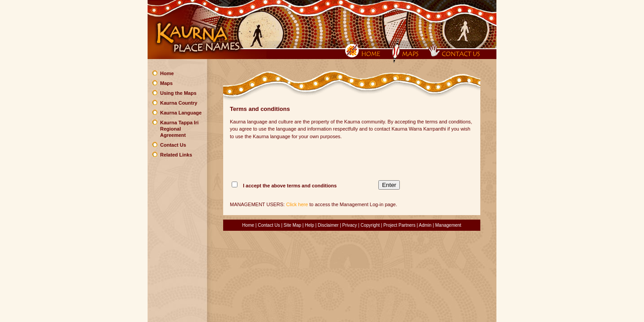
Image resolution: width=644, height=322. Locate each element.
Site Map (292, 225)
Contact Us (173, 145)
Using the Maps (178, 93)
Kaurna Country (179, 103)
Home (167, 73)
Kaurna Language (181, 113)
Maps (166, 83)
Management (448, 225)
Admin (425, 225)
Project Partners (399, 225)
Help (310, 225)
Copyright (370, 225)
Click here (297, 204)
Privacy (350, 225)
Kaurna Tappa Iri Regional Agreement (179, 129)
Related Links (176, 155)
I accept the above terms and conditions (290, 186)
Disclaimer (328, 225)
